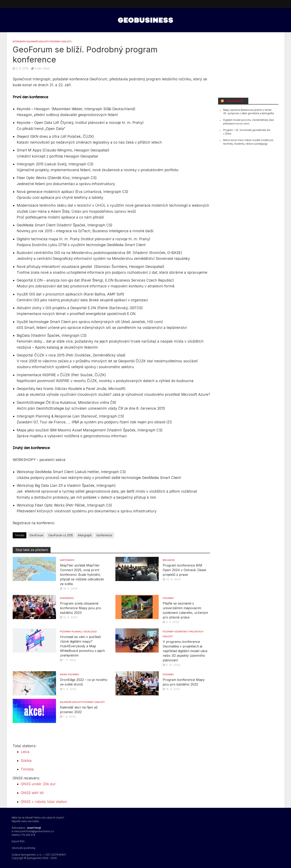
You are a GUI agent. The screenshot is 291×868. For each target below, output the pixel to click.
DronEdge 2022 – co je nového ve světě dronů (84, 682)
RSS (22, 841)
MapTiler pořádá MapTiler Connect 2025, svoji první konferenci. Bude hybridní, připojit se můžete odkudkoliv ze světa (82, 575)
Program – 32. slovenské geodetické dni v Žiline (247, 132)
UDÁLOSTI (66, 42)
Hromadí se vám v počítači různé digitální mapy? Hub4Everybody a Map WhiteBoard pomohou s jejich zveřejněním (82, 646)
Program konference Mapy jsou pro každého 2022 (184, 682)
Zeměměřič (235, 101)
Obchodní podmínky (24, 848)
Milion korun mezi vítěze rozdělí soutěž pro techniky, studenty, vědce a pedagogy (248, 142)
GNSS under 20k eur (38, 784)
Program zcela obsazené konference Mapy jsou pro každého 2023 (81, 608)
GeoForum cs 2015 (61, 535)
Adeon (171, 560)
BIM (165, 560)
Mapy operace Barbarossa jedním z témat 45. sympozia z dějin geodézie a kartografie (249, 112)
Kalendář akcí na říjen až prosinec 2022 (79, 710)
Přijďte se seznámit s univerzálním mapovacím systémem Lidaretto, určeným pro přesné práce (185, 610)
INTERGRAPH (19, 42)
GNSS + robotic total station (44, 802)
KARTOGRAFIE (67, 560)
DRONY (64, 675)
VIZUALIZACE (90, 632)
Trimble (27, 769)
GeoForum (36, 535)
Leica (25, 752)
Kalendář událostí (38, 42)
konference (104, 535)
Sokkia (26, 761)
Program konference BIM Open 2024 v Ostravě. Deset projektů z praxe (184, 570)
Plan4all (77, 632)
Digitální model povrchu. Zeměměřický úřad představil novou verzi (248, 122)
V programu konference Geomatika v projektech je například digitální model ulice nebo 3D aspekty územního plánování (185, 651)
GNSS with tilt (32, 793)
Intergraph (85, 535)
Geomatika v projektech (189, 632)
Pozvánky (55, 42)
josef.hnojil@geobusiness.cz (37, 831)
